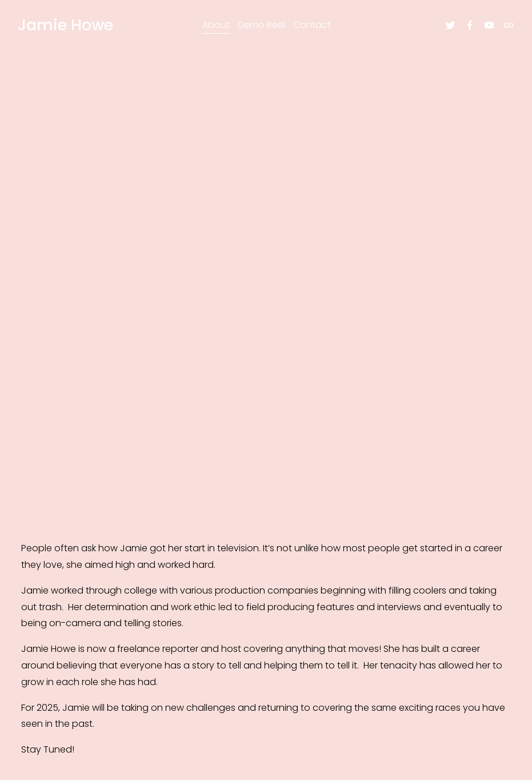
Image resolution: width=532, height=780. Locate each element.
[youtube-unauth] (486, 28)
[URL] (505, 28)
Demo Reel (261, 27)
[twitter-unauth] (447, 28)
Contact (312, 27)
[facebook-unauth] (466, 28)
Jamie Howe (69, 28)
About (216, 27)
